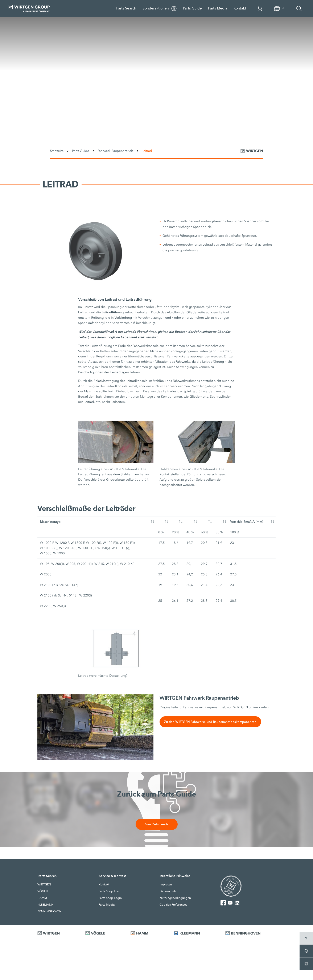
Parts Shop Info (109, 891)
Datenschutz (168, 891)
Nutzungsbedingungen (175, 898)
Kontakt (240, 8)
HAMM (42, 898)
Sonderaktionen (160, 9)
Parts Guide (192, 8)
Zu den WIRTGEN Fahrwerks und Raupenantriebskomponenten (211, 722)
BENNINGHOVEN (50, 912)
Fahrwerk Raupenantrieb (115, 151)
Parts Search (126, 8)
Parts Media (218, 8)
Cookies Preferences (173, 905)
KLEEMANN (46, 905)
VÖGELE (43, 891)
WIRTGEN (44, 885)
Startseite (57, 151)
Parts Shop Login (110, 898)
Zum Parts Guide (157, 824)
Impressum (167, 885)
